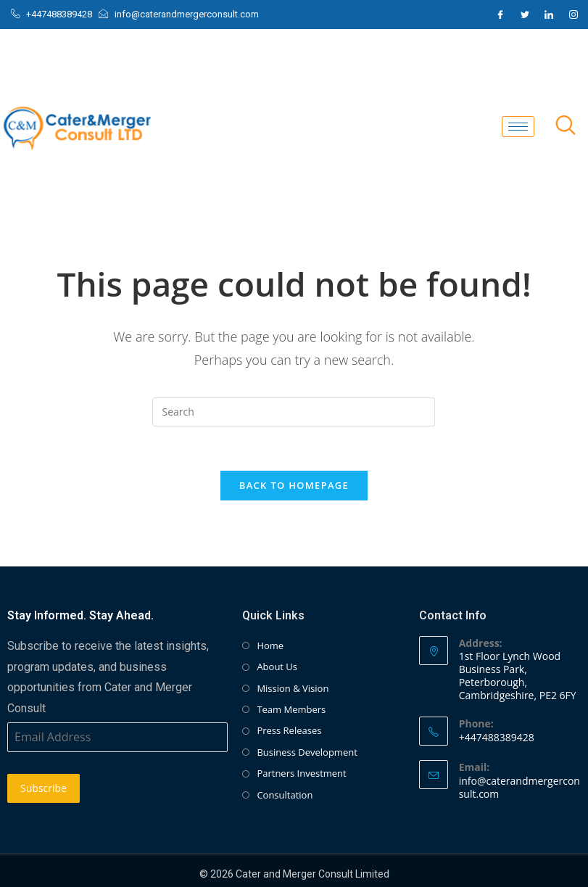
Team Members (291, 709)
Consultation (285, 795)
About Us (277, 667)
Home (270, 645)
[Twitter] (525, 15)
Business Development (307, 752)
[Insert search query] (294, 412)
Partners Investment (301, 773)
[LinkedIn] (549, 15)
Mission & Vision (293, 688)
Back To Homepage (294, 485)
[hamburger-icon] (518, 127)
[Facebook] (500, 15)
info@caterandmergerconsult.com (519, 787)
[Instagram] (573, 15)
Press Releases (289, 730)
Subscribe (44, 788)
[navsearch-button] (566, 126)
